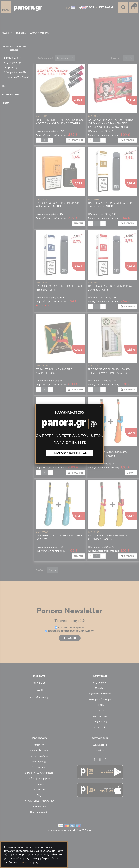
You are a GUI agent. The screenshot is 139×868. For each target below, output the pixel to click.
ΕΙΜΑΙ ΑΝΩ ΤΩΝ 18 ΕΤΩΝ (69, 453)
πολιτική (27, 862)
